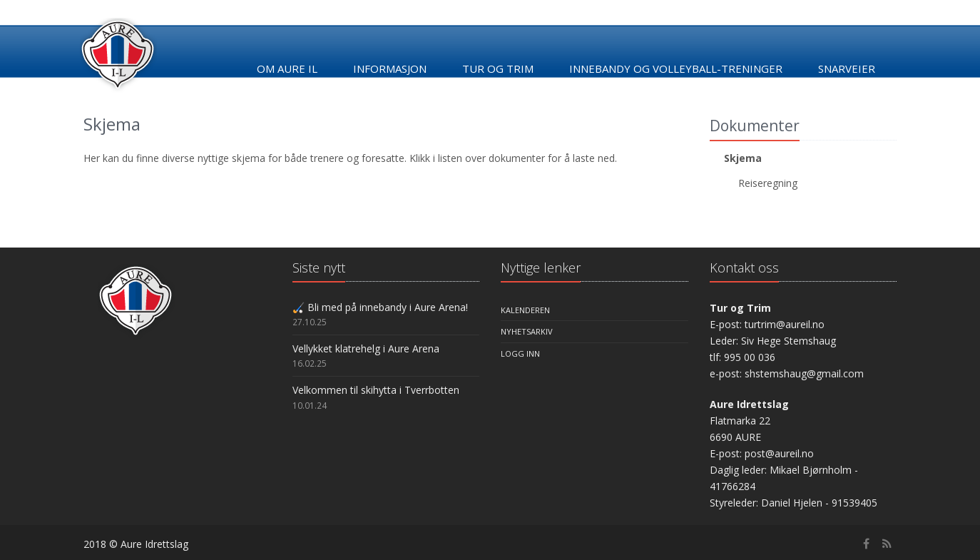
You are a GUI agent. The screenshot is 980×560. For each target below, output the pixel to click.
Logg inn (520, 353)
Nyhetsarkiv (527, 331)
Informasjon (390, 68)
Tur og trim (498, 68)
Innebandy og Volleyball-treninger (676, 68)
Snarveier (847, 68)
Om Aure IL (287, 68)
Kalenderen (525, 310)
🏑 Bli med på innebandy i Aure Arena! (380, 307)
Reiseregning (768, 183)
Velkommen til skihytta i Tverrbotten (376, 390)
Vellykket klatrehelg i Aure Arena (366, 348)
